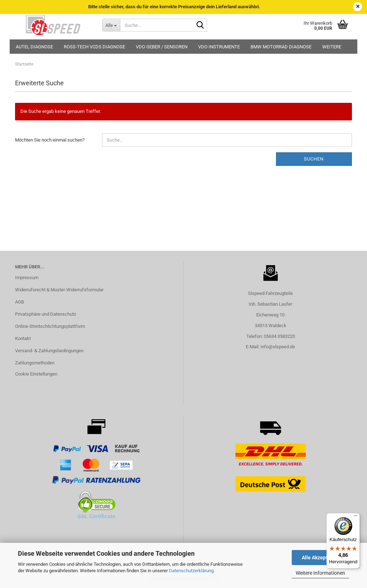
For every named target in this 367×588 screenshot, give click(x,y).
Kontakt (23, 338)
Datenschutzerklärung (191, 571)
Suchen (314, 159)
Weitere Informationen (320, 573)
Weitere (332, 47)
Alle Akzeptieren (321, 558)
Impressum (27, 278)
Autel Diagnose (34, 47)
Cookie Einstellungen (36, 374)
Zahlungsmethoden (35, 363)
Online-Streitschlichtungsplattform (50, 326)
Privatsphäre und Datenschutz (46, 314)
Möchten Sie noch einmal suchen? (50, 140)
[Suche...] (111, 25)
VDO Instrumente (219, 47)
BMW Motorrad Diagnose (281, 47)
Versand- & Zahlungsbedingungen (49, 351)
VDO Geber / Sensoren (162, 47)
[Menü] (356, 517)
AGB (20, 302)
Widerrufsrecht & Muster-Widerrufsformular (59, 290)
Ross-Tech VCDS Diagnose (94, 47)
